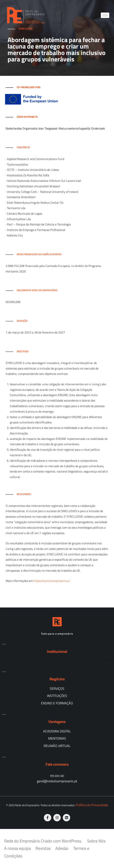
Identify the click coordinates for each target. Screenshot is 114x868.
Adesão (62, 848)
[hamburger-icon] (105, 15)
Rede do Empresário (22, 841)
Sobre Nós (96, 841)
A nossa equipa (17, 848)
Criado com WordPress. (62, 841)
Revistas (43, 848)
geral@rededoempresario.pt (57, 781)
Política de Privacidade (92, 805)
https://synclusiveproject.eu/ (52, 581)
